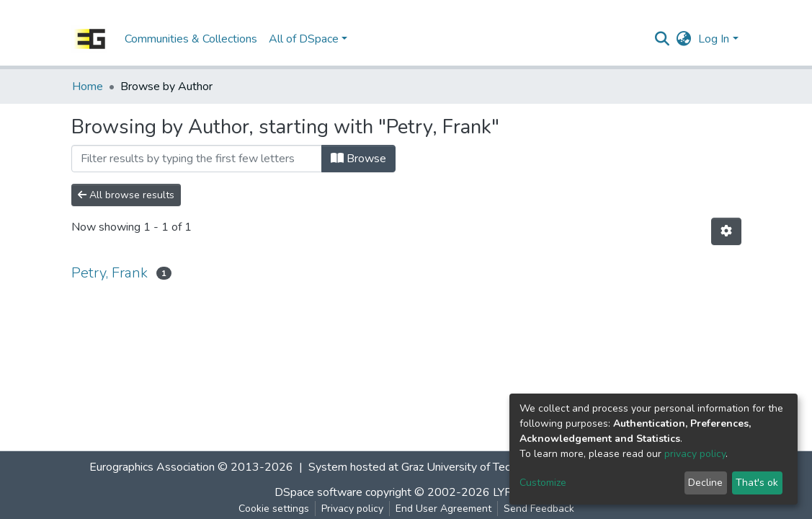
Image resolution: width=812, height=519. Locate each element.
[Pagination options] (726, 231)
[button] (683, 39)
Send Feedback (539, 509)
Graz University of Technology (476, 467)
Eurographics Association (152, 467)
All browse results (126, 195)
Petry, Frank (110, 273)
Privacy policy (352, 509)
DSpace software (318, 492)
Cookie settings (274, 509)
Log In (714, 39)
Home (88, 86)
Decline (705, 483)
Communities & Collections (191, 39)
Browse (358, 159)
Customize (543, 483)
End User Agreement (443, 509)
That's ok (757, 483)
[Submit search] (662, 39)
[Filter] (197, 159)
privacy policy (695, 454)
